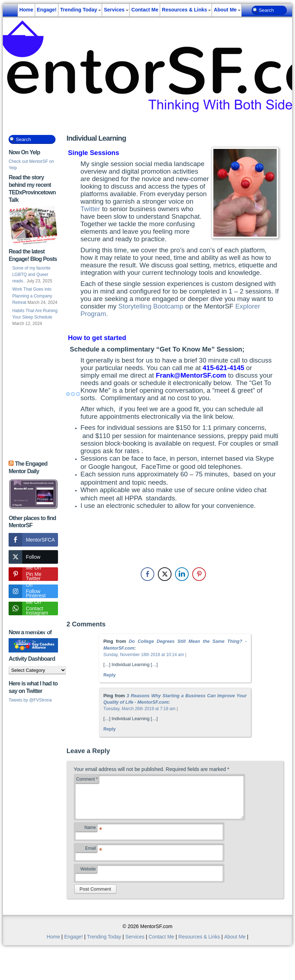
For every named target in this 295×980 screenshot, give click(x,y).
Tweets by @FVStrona (30, 700)
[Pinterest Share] (199, 574)
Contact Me (145, 10)
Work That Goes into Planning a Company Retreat (32, 296)
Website (88, 878)
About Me (225, 10)
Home (26, 10)
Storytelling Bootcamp (151, 306)
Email (91, 858)
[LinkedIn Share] (182, 574)
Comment (87, 779)
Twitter (90, 209)
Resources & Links (184, 10)
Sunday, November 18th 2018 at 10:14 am (144, 655)
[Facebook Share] (147, 574)
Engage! (47, 10)
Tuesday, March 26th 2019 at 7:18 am (139, 709)
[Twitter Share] (165, 574)
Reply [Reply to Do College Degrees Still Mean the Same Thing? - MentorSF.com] (110, 675)
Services (114, 10)
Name (91, 837)
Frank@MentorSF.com (191, 375)
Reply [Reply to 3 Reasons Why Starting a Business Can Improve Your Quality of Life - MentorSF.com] (110, 729)
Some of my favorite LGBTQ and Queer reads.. (31, 275)
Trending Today (79, 10)
